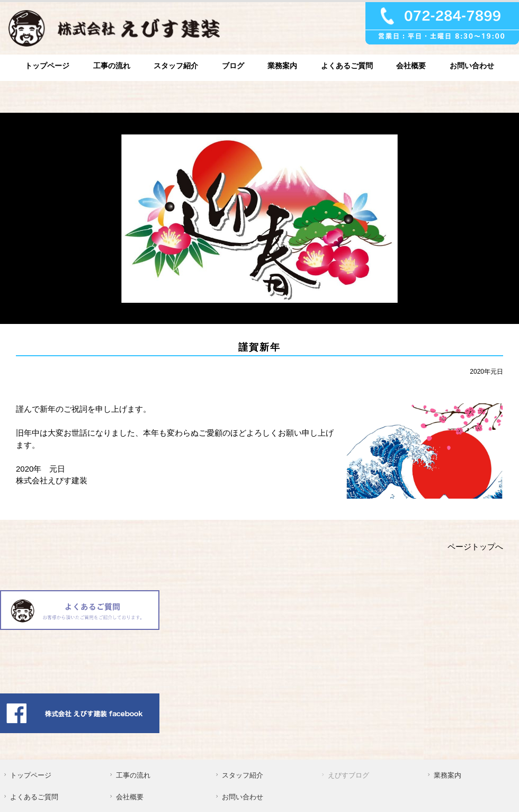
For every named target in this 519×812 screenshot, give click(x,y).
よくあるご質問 (347, 66)
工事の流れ (112, 66)
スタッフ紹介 (176, 66)
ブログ (233, 66)
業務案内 (282, 66)
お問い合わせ (472, 66)
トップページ (47, 66)
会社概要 (411, 66)
